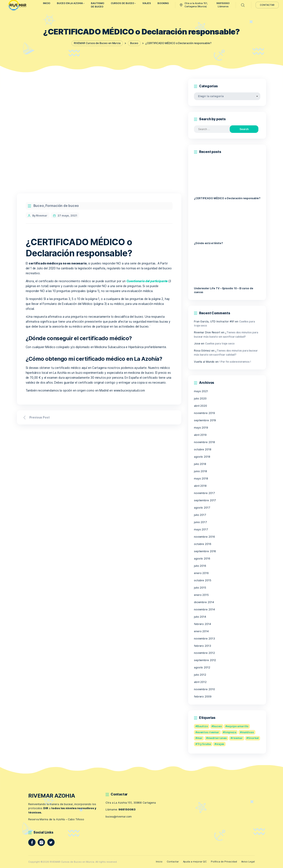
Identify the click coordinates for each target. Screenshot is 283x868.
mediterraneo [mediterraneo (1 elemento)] (217, 738)
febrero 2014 (203, 624)
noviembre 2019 (204, 413)
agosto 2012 (202, 667)
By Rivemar (40, 216)
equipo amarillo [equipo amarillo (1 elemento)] (238, 726)
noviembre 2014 (204, 609)
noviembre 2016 (204, 537)
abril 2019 (200, 435)
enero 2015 (201, 595)
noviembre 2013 (204, 639)
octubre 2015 (203, 580)
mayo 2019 (201, 428)
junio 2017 (200, 522)
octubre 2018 (203, 449)
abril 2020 (200, 406)
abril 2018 (200, 486)
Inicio (159, 862)
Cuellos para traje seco (220, 343)
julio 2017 (200, 515)
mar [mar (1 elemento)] (200, 738)
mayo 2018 (201, 479)
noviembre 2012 (204, 653)
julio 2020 (200, 398)
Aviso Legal (248, 862)
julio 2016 (200, 566)
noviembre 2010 (204, 689)
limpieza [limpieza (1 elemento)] (230, 732)
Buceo (39, 206)
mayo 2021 (201, 391)
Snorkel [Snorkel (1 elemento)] (253, 738)
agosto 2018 (202, 457)
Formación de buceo (62, 206)
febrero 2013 (203, 646)
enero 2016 (201, 573)
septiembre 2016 (205, 551)
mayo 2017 (201, 529)
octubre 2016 (203, 544)
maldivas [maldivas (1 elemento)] (248, 732)
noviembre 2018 (204, 442)
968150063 (127, 809)
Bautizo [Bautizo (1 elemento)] (203, 726)
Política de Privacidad (224, 862)
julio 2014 (200, 617)
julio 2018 (200, 464)
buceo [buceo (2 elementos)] (217, 726)
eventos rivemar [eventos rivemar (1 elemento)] (208, 732)
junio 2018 (200, 471)
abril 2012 (200, 682)
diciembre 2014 (204, 602)
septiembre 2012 (205, 660)
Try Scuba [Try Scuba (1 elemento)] (204, 744)
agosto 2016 (202, 559)
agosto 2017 (202, 508)
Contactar (173, 862)
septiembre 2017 (205, 500)
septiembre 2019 (205, 420)
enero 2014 (201, 631)
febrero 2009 (203, 697)
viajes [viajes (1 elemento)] (220, 744)
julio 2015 (200, 588)
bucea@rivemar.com (119, 817)
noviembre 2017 (204, 493)
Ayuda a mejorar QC (195, 862)
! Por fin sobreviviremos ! (235, 362)
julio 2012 (200, 675)
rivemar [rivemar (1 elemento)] (238, 738)
